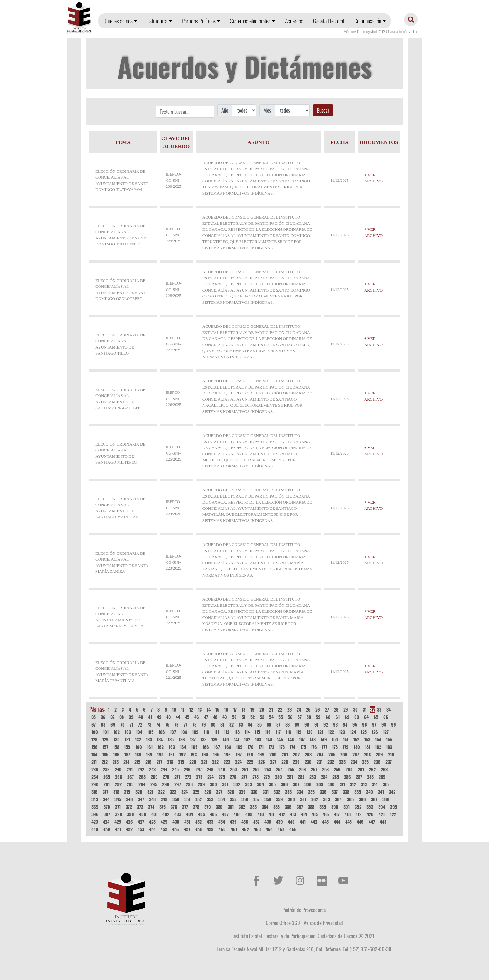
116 (268, 732)
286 (347, 777)
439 (279, 822)
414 (304, 814)
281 (290, 777)
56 (290, 717)
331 (266, 792)
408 (237, 814)
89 (297, 724)
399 (131, 814)
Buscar (323, 110)
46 (197, 717)
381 (231, 807)
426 (129, 822)
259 (337, 769)
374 (151, 807)
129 (105, 739)
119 (299, 732)
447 (372, 822)
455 (164, 829)
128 (94, 739)
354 (222, 799)
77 (186, 724)
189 (149, 754)
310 (332, 784)
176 (314, 747)
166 (206, 747)
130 (117, 739)
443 (325, 822)
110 (206, 732)
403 (178, 814)
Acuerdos (294, 21)
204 (320, 754)
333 (288, 792)
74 (158, 724)
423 (95, 822)
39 (131, 717)
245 (175, 769)
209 (379, 754)
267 (131, 777)
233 (342, 762)
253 (268, 769)
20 (262, 710)
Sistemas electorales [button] (250, 21)
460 (222, 829)
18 (244, 710)
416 (326, 814)
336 (323, 792)
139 (215, 739)
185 (105, 754)
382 (242, 807)
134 (160, 739)
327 (219, 792)
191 (172, 754)
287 (359, 777)
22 (280, 710)
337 (335, 792)
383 (253, 807)
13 (200, 710)
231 (320, 762)
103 (128, 732)
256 (303, 769)
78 (194, 724)
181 (368, 747)
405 (201, 814)
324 (184, 792)
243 (152, 769)
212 (105, 762)
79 (204, 724)
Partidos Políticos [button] (199, 21)
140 (226, 739)
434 (222, 822)
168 (228, 747)
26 (318, 710)
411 (271, 814)
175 (303, 747)
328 (231, 792)
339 (358, 792)
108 (184, 732)
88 (288, 724)
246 (187, 769)
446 (360, 822)
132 (138, 739)
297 (178, 784)
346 (129, 799)
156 (94, 747)
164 (183, 747)
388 (311, 807)
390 (335, 807)
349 (164, 799)
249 (222, 769)
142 (247, 739)
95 (355, 724)
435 (233, 822)
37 (112, 717)
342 (392, 792)
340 (370, 792)
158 (116, 747)
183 (389, 747)
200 (273, 754)
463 (257, 829)
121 (320, 732)
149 (324, 739)
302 (237, 784)
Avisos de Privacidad (323, 923)
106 (162, 732)
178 (335, 747)
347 (141, 799)
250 (234, 769)
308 (308, 784)
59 (318, 717)
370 (107, 807)
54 (271, 717)
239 (106, 769)
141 (237, 739)
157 (105, 747)
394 (382, 807)
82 (231, 724)
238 (95, 769)
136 (182, 739)
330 (254, 792)
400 (143, 814)
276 (233, 777)
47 (206, 717)
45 (187, 717)
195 (216, 754)
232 (331, 762)
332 (277, 792)
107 (173, 732)
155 (389, 739)
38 (122, 717)
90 (307, 724)
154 (378, 739)
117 (278, 732)
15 (217, 710)
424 (106, 822)
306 (284, 784)
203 (308, 754)
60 (328, 717)
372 (129, 807)
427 (141, 822)
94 (345, 724)
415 (315, 814)
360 (291, 799)
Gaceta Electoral (329, 21)
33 (379, 710)
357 (256, 799)
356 (245, 799)
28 (336, 710)
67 (94, 724)
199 (261, 754)
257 (314, 769)
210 (391, 754)
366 (362, 799)
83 (241, 724)
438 (268, 822)
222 (215, 762)
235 (365, 762)
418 (348, 814)
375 (162, 807)
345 (118, 799)
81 (222, 724)
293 (130, 784)
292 (118, 784)
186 (116, 754)
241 (130, 769)
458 (199, 829)
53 (262, 717)
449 (95, 829)
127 (386, 732)
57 (300, 717)
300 (213, 784)
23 (289, 710)
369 (95, 807)
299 (201, 784)
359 (279, 799)
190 (160, 754)
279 (267, 777)
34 (389, 710)
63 (357, 717)
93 (335, 724)
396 (95, 814)
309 (320, 784)
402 (166, 814)
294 (142, 784)
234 (354, 762)
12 (191, 710)
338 (346, 792)
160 (139, 747)
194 (205, 754)
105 (150, 732)
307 (296, 784)
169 (239, 747)
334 (300, 792)
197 (239, 754)
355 (233, 799)
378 (196, 807)
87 (278, 724)
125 (364, 732)
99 (394, 724)
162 (161, 747)
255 (291, 769)
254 (279, 769)
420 (370, 814)
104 (139, 732)
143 (258, 739)
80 (213, 724)
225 (250, 762)
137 (193, 739)
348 (152, 799)
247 (199, 769)
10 (174, 710)
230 (308, 762)
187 (127, 754)
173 (282, 747)
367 (374, 799)
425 (118, 822)
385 (276, 807)
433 (210, 822)
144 (269, 739)
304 (260, 784)
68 (103, 724)
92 (326, 724)
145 (280, 739)
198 (250, 754)
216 (148, 762)
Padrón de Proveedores (304, 910)
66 (386, 717)
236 (377, 762)
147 (302, 739)
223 (227, 762)
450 (107, 829)
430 (176, 822)
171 (261, 747)
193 (194, 754)
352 (199, 799)
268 (142, 777)
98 (384, 724)
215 (137, 762)
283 (313, 777)
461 (234, 829)
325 (196, 792)
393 (370, 807)
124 (353, 732)
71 (131, 724)
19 (252, 710)
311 (342, 784)
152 (356, 739)
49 (225, 717)
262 (372, 769)
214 (126, 762)
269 (154, 777)
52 (253, 717)
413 (293, 814)
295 (154, 784)
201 (285, 754)
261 (361, 769)
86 (269, 724)
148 (313, 739)
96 (365, 724)
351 (187, 799)
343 (95, 799)
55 (281, 717)
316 (94, 792)
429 (164, 822)
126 (375, 732)
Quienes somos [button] (118, 21)
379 (208, 807)
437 (256, 822)
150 (335, 739)
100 (95, 732)
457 (187, 829)
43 (168, 717)
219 (181, 762)
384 (265, 807)
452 (129, 829)
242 (141, 769)
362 (315, 799)
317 (105, 792)
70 (123, 724)
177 (324, 747)
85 (259, 724)
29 (346, 710)
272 (188, 777)
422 (393, 814)
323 (173, 792)
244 (164, 769)
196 (228, 754)
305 (272, 784)
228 (285, 762)
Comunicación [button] (368, 21)
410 (261, 814)
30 (355, 710)
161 (150, 747)
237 (389, 762)
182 (378, 747)
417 (337, 814)
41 (150, 717)
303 (249, 784)
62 (347, 717)
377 (185, 807)
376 (174, 807)
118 (288, 732)
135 (171, 739)
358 (268, 799)
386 (288, 807)
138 (203, 739)
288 (370, 777)
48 (215, 717)
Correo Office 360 (283, 923)
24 (299, 710)
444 (337, 822)
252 (256, 769)
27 (327, 710)
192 (182, 754)
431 (187, 822)
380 (219, 807)
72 (140, 724)
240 (118, 769)
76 (177, 724)
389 (323, 807)
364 (338, 799)
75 (167, 724)
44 (178, 717)
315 (386, 784)
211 (94, 762)
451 (118, 829)
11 (183, 710)
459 (210, 829)
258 (325, 769)
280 (278, 777)
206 (344, 754)
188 (138, 754)
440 (291, 822)
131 (127, 739)
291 (107, 784)
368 (386, 799)
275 (222, 777)
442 (314, 822)
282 (301, 777)
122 (331, 732)
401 (154, 814)
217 (159, 762)
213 (116, 762)
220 (193, 762)
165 (194, 747)
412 (282, 814)
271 (177, 777)
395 (394, 807)
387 (300, 807)
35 (94, 717)
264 (95, 777)
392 (358, 807)
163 (172, 747)
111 (217, 732)
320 (139, 792)
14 (209, 710)
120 (310, 732)
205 (332, 754)
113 (237, 732)
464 (269, 829)
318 (116, 792)
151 (346, 739)
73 (149, 724)
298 (189, 784)
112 (227, 732)
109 (195, 732)
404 (190, 814)
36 (103, 717)
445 (349, 822)
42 (159, 717)
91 (316, 724)
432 (199, 822)
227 (273, 762)
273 (199, 777)
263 (384, 769)
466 (293, 829)
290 (95, 784)
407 (225, 814)
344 (106, 799)
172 (271, 747)
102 (117, 732)
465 (281, 829)
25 (308, 710)
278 (255, 777)
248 (210, 769)
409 (249, 814)
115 (257, 732)
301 (225, 784)
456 (176, 829)
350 (176, 799)
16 (226, 710)
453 (141, 829)
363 (327, 799)
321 (150, 792)
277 (244, 777)
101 (106, 732)
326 (208, 792)
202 (296, 754)
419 (359, 814)
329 (242, 792)
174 (293, 747)
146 (291, 739)
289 (382, 777)
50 (234, 717)
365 (350, 799)
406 (213, 814)
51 (244, 717)
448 (383, 822)
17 (235, 710)
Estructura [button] (157, 21)
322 (161, 792)
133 (149, 739)
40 (141, 717)
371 (118, 807)
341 (381, 792)
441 (303, 822)
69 (113, 724)
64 (366, 717)
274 (211, 777)
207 (356, 754)
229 (296, 762)
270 (166, 777)
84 (250, 724)
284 (324, 777)
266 (119, 777)
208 (367, 754)
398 (119, 814)
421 (382, 814)
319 (127, 792)
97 (374, 724)
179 (346, 747)
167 (217, 747)
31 (365, 710)
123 (342, 732)
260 (349, 769)
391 (346, 807)
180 (357, 747)
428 (152, 822)
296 (166, 784)
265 (107, 777)
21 (271, 710)
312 (353, 784)
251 (245, 769)
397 (107, 814)
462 (245, 829)
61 (338, 717)
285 (336, 777)
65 (376, 717)
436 (245, 822)
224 (238, 762)
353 (210, 799)
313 (364, 784)
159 (127, 747)
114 (247, 732)
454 (152, 829)
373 (140, 807)
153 (367, 739)
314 (375, 784)
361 (303, 799)
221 (204, 762)
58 (309, 717)
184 (94, 754)
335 (311, 792)
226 (262, 762)
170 (251, 747)
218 (170, 762)
